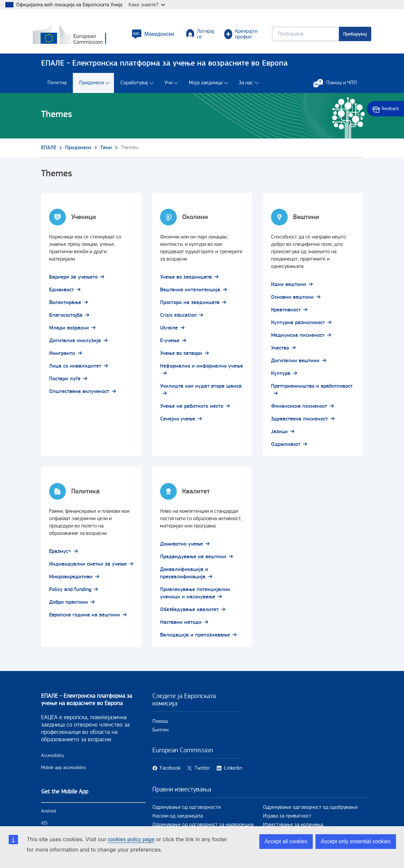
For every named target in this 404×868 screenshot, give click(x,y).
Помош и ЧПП (338, 86)
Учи (168, 86)
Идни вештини (289, 287)
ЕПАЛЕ (49, 151)
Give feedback (385, 109)
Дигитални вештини (295, 364)
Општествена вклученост (79, 395)
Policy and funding (70, 593)
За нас (246, 86)
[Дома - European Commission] (83, 36)
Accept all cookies (286, 841)
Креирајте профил (240, 35)
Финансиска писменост (299, 409)
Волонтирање (65, 306)
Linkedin (233, 771)
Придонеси (92, 86)
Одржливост (286, 447)
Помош (160, 724)
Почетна (57, 86)
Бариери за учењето (73, 280)
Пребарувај (347, 35)
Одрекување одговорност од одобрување (310, 810)
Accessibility (53, 759)
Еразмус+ (60, 554)
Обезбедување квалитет (189, 613)
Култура (281, 376)
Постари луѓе (65, 382)
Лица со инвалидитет (75, 369)
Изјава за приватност (287, 819)
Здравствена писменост (299, 422)
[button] (153, 35)
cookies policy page (131, 839)
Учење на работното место (192, 409)
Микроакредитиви (71, 580)
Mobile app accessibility (64, 771)
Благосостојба (66, 318)
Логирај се (200, 35)
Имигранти (62, 356)
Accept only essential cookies (356, 841)
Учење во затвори (181, 356)
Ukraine (169, 331)
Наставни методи (181, 625)
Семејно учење (178, 422)
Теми (106, 151)
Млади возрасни (69, 331)
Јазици (279, 435)
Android (48, 814)
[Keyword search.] (297, 35)
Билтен (160, 733)
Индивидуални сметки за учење (88, 567)
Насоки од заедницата (178, 819)
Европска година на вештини (85, 618)
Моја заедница (206, 86)
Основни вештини (292, 300)
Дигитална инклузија (75, 344)
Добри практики (69, 605)
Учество (280, 351)
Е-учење (170, 344)
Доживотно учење (181, 547)
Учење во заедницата (186, 280)
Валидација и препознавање (195, 638)
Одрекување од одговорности (186, 810)
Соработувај (134, 86)
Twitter (202, 771)
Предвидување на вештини (193, 560)
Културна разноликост (298, 326)
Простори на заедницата (190, 306)
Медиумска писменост (298, 338)
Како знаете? (147, 5)
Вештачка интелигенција (190, 293)
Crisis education (178, 318)
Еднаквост (61, 293)
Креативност (286, 313)
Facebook (170, 771)
